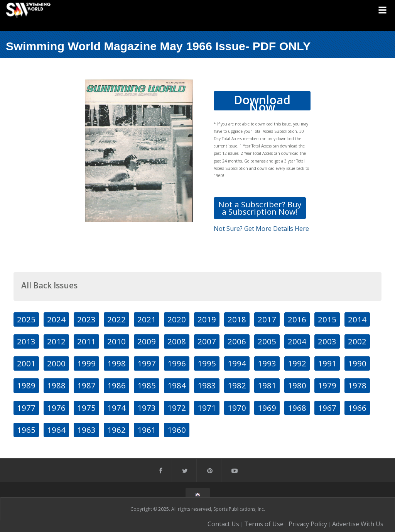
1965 (26, 430)
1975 (86, 408)
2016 (297, 319)
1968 (297, 408)
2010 (116, 341)
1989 (26, 385)
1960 (177, 430)
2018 (237, 319)
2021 (147, 319)
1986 (116, 385)
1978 (357, 385)
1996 (177, 363)
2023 (86, 319)
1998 (116, 363)
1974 (116, 408)
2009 (147, 341)
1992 (297, 363)
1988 (56, 385)
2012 (56, 341)
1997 (147, 363)
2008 (177, 341)
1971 (207, 408)
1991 (327, 363)
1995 (207, 363)
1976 (56, 408)
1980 (297, 385)
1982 (237, 385)
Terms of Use (264, 524)
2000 (56, 363)
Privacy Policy (308, 524)
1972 (177, 408)
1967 (327, 408)
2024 (56, 319)
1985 (147, 385)
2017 (267, 319)
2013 (26, 341)
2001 (26, 363)
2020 (177, 319)
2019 (207, 319)
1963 (86, 430)
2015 (327, 319)
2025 (26, 319)
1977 (26, 408)
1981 (267, 385)
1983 (207, 385)
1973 (147, 408)
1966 (357, 408)
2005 (267, 341)
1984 (177, 385)
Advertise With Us (358, 524)
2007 (207, 341)
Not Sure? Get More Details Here (261, 229)
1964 (56, 430)
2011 (86, 341)
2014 (357, 319)
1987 (86, 385)
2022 (116, 319)
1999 (86, 363)
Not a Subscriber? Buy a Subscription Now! (260, 208)
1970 (237, 408)
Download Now (262, 101)
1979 (327, 385)
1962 (116, 430)
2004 (297, 341)
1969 (267, 408)
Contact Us (223, 524)
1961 (147, 430)
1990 (357, 363)
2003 (327, 341)
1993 (267, 363)
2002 (357, 341)
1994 (237, 363)
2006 (237, 341)
